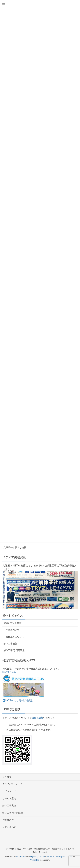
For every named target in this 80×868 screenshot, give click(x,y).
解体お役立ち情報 (13, 623)
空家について (13, 630)
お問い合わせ (9, 827)
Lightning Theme (37, 857)
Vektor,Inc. (35, 860)
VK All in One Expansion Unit (60, 857)
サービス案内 (9, 798)
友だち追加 (38, 718)
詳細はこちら (9, 672)
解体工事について (15, 637)
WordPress (21, 857)
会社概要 (7, 777)
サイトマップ (9, 791)
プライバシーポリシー (14, 784)
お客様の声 (8, 820)
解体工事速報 (10, 644)
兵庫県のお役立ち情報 (15, 547)
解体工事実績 (9, 806)
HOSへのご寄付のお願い (18, 700)
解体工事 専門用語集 (14, 650)
